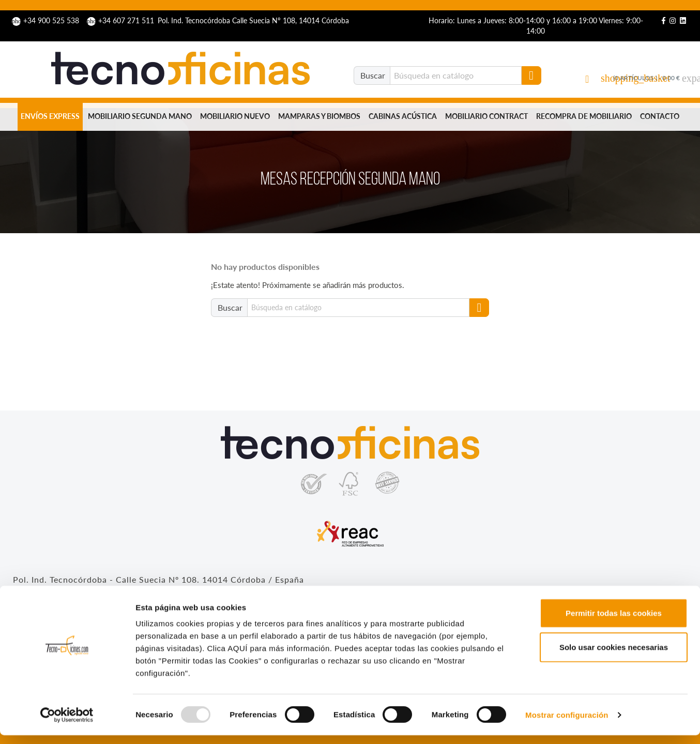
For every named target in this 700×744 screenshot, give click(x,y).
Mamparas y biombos (319, 116)
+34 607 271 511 (121, 20)
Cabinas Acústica (403, 116)
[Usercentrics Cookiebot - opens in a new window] (67, 724)
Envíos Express (50, 116)
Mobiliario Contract (486, 116)
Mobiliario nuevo (235, 116)
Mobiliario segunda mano (140, 116)
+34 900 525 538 (47, 20)
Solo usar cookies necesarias (614, 656)
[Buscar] (456, 75)
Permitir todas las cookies (614, 622)
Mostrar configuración (567, 724)
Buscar (373, 75)
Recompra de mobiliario (584, 116)
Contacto (660, 116)
